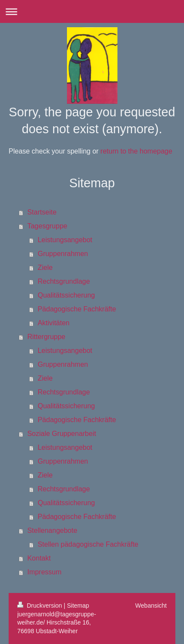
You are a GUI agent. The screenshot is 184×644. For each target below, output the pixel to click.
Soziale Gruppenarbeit (62, 434)
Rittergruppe (46, 337)
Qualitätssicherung (66, 295)
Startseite (42, 212)
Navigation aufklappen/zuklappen (92, 11)
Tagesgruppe (47, 226)
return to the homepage (136, 151)
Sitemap (78, 606)
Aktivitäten (54, 323)
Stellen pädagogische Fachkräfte (88, 544)
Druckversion (40, 606)
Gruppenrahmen (63, 254)
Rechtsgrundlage (64, 281)
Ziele (45, 268)
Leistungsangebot (65, 240)
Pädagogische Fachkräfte (77, 309)
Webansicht (151, 606)
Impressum (44, 572)
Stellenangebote (52, 530)
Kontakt (39, 558)
